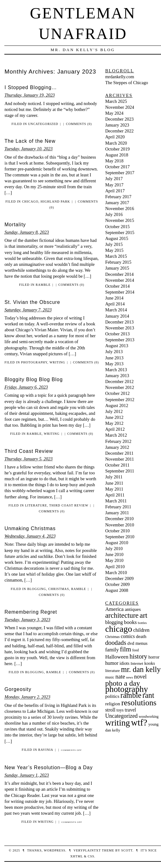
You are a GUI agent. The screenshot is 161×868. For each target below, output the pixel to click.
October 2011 (117, 465)
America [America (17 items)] (114, 609)
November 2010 (120, 525)
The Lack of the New (30, 141)
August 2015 (117, 238)
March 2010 (116, 573)
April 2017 (115, 191)
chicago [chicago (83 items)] (119, 629)
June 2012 (114, 417)
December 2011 (119, 453)
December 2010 (119, 519)
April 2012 (115, 429)
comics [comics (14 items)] (128, 636)
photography (34, 362)
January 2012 (117, 447)
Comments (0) (79, 124)
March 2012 (116, 435)
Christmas (59, 589)
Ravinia (46, 750)
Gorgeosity (18, 689)
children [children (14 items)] (141, 630)
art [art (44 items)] (143, 615)
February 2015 (118, 262)
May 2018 (114, 161)
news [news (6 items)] (130, 677)
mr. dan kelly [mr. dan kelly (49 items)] (141, 669)
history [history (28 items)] (138, 656)
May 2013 (114, 364)
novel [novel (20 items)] (140, 677)
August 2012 (117, 405)
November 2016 (120, 209)
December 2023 (119, 119)
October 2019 (117, 149)
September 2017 (120, 173)
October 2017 (117, 167)
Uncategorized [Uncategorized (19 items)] (121, 716)
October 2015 (117, 227)
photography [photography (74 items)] (126, 689)
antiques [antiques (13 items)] (133, 609)
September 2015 (120, 233)
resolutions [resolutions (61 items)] (139, 703)
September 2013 (120, 340)
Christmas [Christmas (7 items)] (112, 637)
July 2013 (114, 352)
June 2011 (114, 483)
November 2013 (120, 328)
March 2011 (116, 501)
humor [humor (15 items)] (112, 663)
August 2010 (117, 543)
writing (57, 362)
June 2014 (114, 298)
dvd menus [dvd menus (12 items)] (138, 643)
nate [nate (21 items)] (120, 676)
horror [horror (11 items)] (154, 657)
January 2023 (117, 125)
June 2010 (114, 554)
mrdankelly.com (120, 77)
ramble (43, 285)
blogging (37, 589)
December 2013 (119, 322)
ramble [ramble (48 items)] (131, 695)
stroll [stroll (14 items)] (110, 710)
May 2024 (114, 113)
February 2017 (118, 197)
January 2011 (117, 513)
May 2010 (114, 560)
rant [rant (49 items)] (148, 695)
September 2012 (120, 400)
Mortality (15, 225)
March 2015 (116, 256)
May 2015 (114, 250)
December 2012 (119, 381)
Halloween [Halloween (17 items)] (117, 657)
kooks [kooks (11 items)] (149, 663)
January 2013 (117, 376)
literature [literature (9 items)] (112, 671)
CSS (91, 856)
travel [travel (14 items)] (130, 710)
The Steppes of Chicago (126, 83)
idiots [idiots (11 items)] (125, 663)
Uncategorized (43, 124)
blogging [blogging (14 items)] (114, 622)
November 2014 (120, 280)
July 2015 (114, 244)
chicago (30, 201)
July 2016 (114, 214)
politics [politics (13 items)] (112, 696)
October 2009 (117, 584)
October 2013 (117, 334)
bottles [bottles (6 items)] (142, 623)
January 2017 (117, 203)
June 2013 (114, 358)
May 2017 (114, 185)
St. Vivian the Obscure (32, 302)
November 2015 (120, 220)
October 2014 (117, 286)
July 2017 (114, 179)
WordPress (55, 850)
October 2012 (117, 393)
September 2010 (120, 537)
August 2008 (117, 590)
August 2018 (117, 155)
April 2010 (115, 567)
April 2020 (115, 137)
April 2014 (115, 304)
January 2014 (117, 316)
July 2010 (114, 549)
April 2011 (115, 495)
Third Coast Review (29, 451)
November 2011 (120, 459)
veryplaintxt (87, 850)
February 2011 (118, 507)
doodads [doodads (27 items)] (116, 643)
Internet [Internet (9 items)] (137, 663)
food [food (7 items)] (135, 650)
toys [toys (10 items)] (120, 710)
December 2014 (119, 274)
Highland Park (55, 201)
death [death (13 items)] (141, 636)
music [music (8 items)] (110, 677)
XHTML (76, 856)
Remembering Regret (31, 612)
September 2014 (120, 292)
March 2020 (116, 143)
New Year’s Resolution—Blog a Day (48, 767)
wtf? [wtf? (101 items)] (139, 722)
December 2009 (119, 578)
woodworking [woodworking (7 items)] (149, 717)
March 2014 (116, 310)
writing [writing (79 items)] (117, 723)
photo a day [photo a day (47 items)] (122, 683)
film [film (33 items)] (126, 649)
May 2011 (114, 489)
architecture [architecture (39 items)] (122, 615)
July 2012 (114, 411)
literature (36, 505)
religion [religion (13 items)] (113, 704)
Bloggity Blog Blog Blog (34, 379)
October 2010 (117, 531)
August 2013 (117, 346)
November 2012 (120, 387)
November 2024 (120, 107)
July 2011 (114, 477)
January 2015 (117, 268)
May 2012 (114, 423)
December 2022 (119, 131)
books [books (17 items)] (130, 622)
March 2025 (116, 101)
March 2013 (116, 370)
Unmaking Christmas (30, 528)
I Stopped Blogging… (31, 87)
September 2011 (120, 471)
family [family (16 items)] (112, 650)
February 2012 (118, 441)
